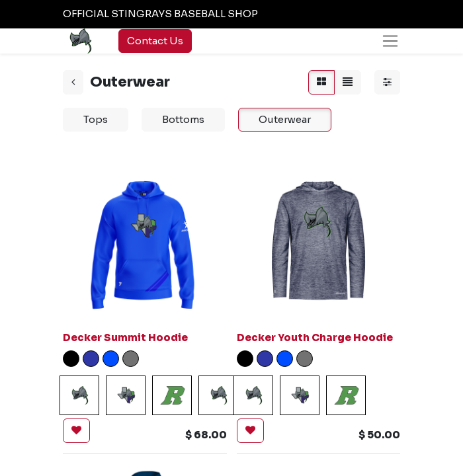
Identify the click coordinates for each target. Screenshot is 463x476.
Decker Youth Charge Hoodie (315, 337)
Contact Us (155, 41)
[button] (76, 431)
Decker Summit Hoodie (125, 337)
